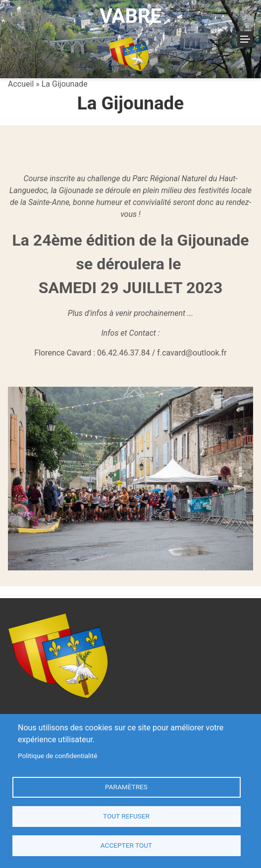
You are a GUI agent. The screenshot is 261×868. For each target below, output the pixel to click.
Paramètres (126, 787)
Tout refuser (126, 816)
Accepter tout (126, 845)
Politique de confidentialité (57, 756)
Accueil (21, 84)
